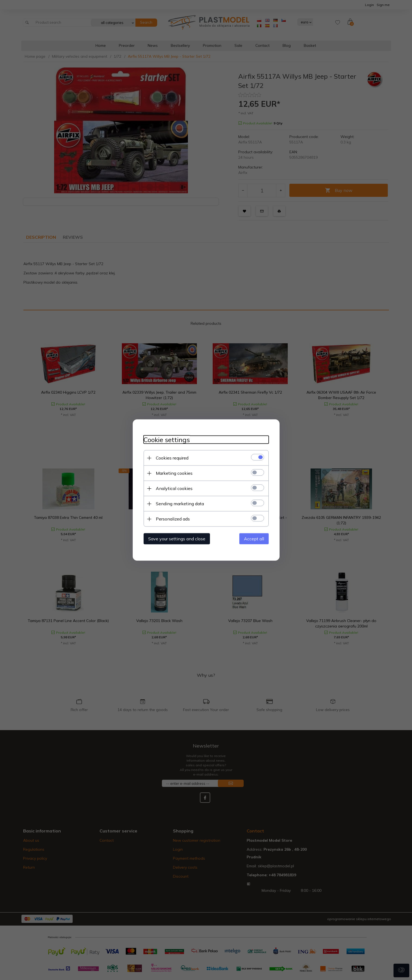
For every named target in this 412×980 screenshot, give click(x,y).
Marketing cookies (174, 473)
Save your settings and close (177, 539)
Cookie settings (167, 440)
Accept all (254, 539)
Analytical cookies (174, 488)
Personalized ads (173, 519)
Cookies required (172, 458)
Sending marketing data (180, 504)
